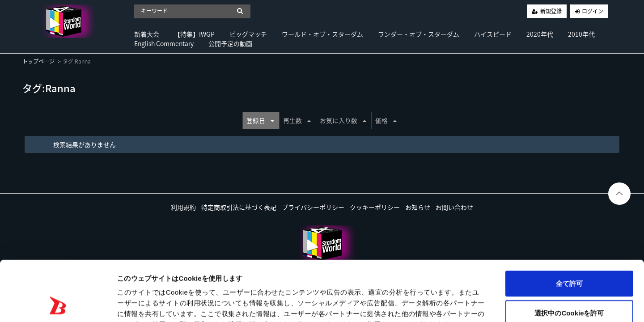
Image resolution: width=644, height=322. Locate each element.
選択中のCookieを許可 (569, 256)
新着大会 (147, 34)
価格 (386, 120)
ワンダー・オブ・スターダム (419, 34)
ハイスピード (493, 34)
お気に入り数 (343, 120)
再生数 (297, 120)
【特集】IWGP (194, 34)
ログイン (593, 11)
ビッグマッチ (248, 34)
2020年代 (540, 34)
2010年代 (581, 34)
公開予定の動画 (230, 43)
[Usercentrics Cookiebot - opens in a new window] (58, 305)
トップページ (38, 61)
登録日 (260, 120)
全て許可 (569, 227)
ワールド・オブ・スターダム (322, 34)
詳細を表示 (432, 304)
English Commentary (164, 43)
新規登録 (551, 11)
